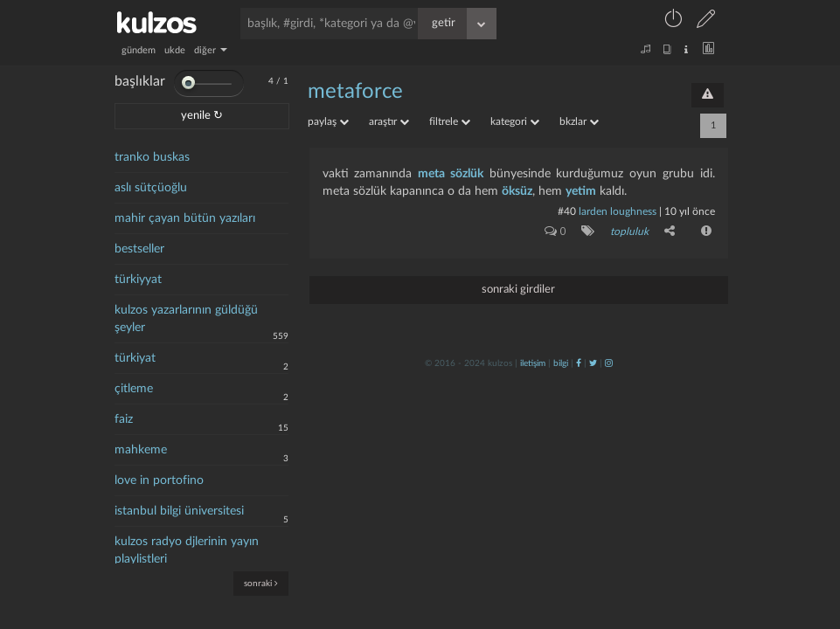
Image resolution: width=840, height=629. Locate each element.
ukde (175, 50)
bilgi (561, 363)
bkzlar (579, 121)
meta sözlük (451, 174)
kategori (515, 121)
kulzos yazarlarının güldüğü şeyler (186, 319)
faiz (124, 419)
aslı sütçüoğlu (151, 188)
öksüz (517, 191)
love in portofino (159, 480)
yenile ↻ (202, 116)
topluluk (629, 232)
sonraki (261, 583)
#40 (567, 211)
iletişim (533, 363)
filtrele (450, 121)
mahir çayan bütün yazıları (185, 218)
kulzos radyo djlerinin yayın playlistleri (187, 550)
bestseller (139, 249)
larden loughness (618, 211)
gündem (139, 50)
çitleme (134, 389)
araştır (389, 121)
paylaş (328, 121)
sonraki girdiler (518, 289)
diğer (211, 50)
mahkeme (141, 450)
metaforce (355, 92)
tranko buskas (152, 157)
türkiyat (135, 358)
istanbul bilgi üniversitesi (179, 511)
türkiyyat (138, 280)
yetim (581, 191)
